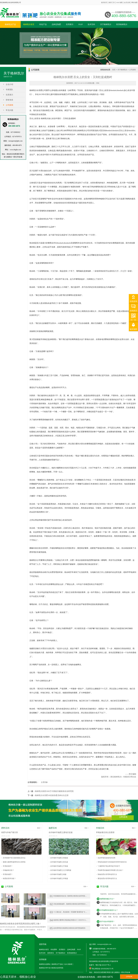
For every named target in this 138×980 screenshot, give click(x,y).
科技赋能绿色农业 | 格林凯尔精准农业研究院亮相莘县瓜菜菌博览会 (75, 896)
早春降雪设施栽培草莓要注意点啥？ (111, 870)
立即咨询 (123, 817)
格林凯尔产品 (10, 24)
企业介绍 (9, 84)
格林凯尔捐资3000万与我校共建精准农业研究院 (54, 791)
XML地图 (119, 2)
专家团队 (9, 90)
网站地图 (134, 2)
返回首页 (104, 2)
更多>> (39, 828)
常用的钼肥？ (8, 874)
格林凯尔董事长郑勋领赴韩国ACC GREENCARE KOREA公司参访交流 (77, 920)
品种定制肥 (56, 24)
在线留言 (133, 311)
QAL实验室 (68, 964)
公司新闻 (9, 105)
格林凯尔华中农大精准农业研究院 (51, 968)
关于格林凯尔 (106, 24)
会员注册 (127, 2)
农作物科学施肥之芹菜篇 (59, 866)
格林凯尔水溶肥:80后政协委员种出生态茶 (52, 795)
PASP (81, 24)
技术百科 (91, 24)
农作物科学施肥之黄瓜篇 (59, 862)
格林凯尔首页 (29, 24)
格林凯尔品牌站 (45, 964)
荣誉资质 (9, 100)
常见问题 (9, 110)
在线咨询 (133, 301)
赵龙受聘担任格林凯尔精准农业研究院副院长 (68, 928)
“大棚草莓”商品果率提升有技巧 (109, 866)
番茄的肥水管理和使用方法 (107, 879)
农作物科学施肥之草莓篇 (59, 879)
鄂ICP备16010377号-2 (103, 965)
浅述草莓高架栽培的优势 (106, 858)
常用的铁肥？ (8, 866)
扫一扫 (133, 320)
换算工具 (112, 2)
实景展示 (9, 95)
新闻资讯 (51, 953)
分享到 (44, 782)
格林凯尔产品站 (57, 964)
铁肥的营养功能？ (9, 879)
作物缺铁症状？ (9, 870)
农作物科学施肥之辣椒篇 (59, 858)
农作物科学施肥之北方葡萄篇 (61, 870)
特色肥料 (54, 950)
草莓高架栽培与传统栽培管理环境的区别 (112, 862)
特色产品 (43, 24)
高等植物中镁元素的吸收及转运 (14, 858)
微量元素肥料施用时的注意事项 (14, 862)
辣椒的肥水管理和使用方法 (107, 874)
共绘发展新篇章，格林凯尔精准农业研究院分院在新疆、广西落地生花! (77, 904)
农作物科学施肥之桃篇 (58, 874)
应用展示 (70, 24)
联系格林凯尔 (122, 24)
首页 (114, 70)
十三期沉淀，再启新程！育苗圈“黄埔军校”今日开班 (70, 912)
